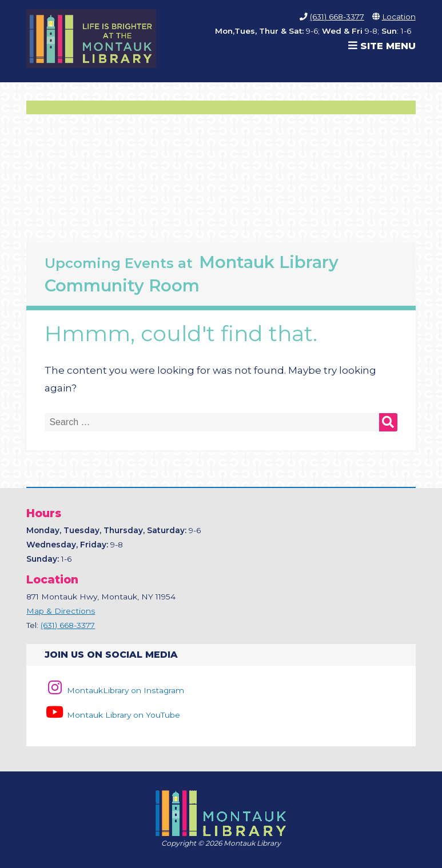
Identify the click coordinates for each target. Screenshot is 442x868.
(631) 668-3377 (337, 17)
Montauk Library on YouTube (112, 715)
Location (399, 17)
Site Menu (382, 46)
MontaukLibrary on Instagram (114, 690)
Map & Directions (61, 611)
